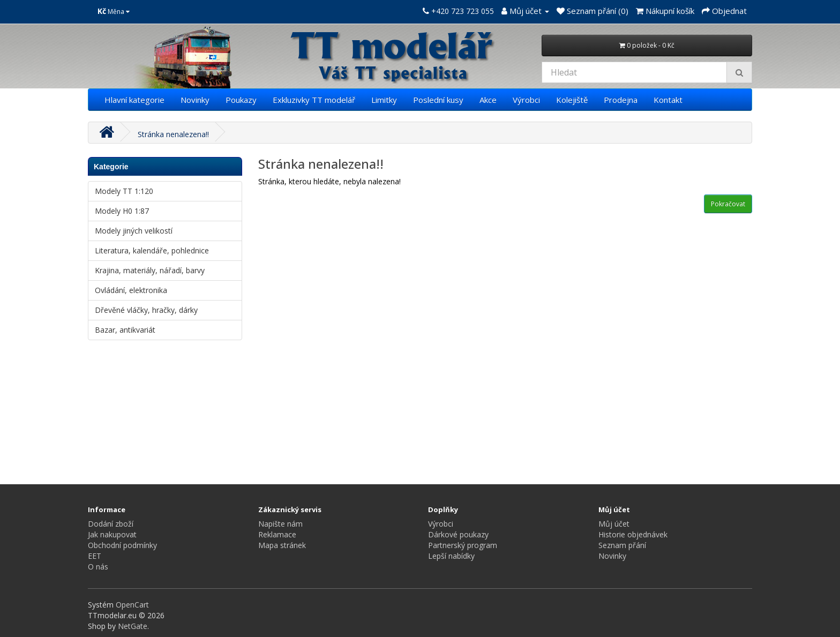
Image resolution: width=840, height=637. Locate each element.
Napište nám (280, 524)
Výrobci (526, 100)
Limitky (384, 100)
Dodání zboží (111, 524)
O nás (98, 567)
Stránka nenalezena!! (173, 134)
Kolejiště (572, 100)
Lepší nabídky (451, 556)
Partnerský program (463, 545)
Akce (488, 100)
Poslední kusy (438, 100)
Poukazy (241, 100)
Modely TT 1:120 (124, 191)
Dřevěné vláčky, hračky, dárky (146, 310)
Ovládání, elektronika (131, 290)
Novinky (195, 100)
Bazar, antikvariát (125, 330)
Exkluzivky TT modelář (314, 100)
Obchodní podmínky (122, 545)
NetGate (133, 626)
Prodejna (621, 100)
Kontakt (668, 100)
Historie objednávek (633, 534)
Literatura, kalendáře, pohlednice (152, 250)
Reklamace (277, 534)
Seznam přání (622, 545)
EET (95, 556)
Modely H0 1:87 (122, 211)
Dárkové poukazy (458, 534)
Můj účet (614, 524)
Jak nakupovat (112, 534)
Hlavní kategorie (134, 100)
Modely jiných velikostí (134, 231)
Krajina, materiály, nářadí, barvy (150, 270)
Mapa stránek (282, 545)
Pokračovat (728, 204)
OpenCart (132, 605)
